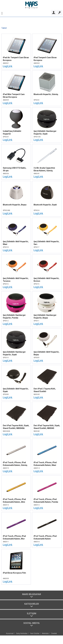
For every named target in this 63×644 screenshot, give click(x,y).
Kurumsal (10, 633)
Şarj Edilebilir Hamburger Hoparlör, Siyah (45, 132)
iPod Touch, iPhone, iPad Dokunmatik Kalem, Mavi (45, 464)
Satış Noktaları (22, 633)
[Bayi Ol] (60, 13)
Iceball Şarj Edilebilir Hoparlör (12, 132)
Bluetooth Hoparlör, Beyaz (15, 205)
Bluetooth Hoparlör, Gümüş (46, 94)
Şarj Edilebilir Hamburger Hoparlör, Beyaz (45, 316)
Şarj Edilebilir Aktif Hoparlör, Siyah (16, 390)
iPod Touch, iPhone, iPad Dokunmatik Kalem (45, 537)
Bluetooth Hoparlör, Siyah (45, 205)
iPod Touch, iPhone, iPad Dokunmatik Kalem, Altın (14, 501)
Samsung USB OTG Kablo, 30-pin (15, 169)
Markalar (45, 633)
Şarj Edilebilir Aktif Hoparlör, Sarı (46, 243)
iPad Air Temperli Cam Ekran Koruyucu (16, 59)
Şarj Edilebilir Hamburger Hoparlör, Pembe (14, 316)
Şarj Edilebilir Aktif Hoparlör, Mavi (16, 243)
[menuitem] (2, 13)
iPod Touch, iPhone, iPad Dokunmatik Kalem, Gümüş (15, 464)
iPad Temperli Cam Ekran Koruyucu (45, 59)
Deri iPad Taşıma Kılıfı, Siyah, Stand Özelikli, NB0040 (47, 427)
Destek (54, 633)
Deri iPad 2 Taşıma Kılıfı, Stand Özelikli (45, 390)
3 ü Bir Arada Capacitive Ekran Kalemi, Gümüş (44, 169)
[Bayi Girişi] (54, 13)
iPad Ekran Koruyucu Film (14, 573)
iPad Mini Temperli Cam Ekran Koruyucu (14, 96)
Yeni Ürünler (35, 633)
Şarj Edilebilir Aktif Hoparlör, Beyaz (46, 353)
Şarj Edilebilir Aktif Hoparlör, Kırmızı (46, 280)
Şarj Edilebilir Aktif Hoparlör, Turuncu (16, 280)
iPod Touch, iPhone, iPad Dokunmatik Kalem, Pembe (46, 501)
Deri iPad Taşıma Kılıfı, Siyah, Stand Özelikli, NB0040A (16, 427)
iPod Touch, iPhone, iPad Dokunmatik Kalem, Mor (14, 537)
